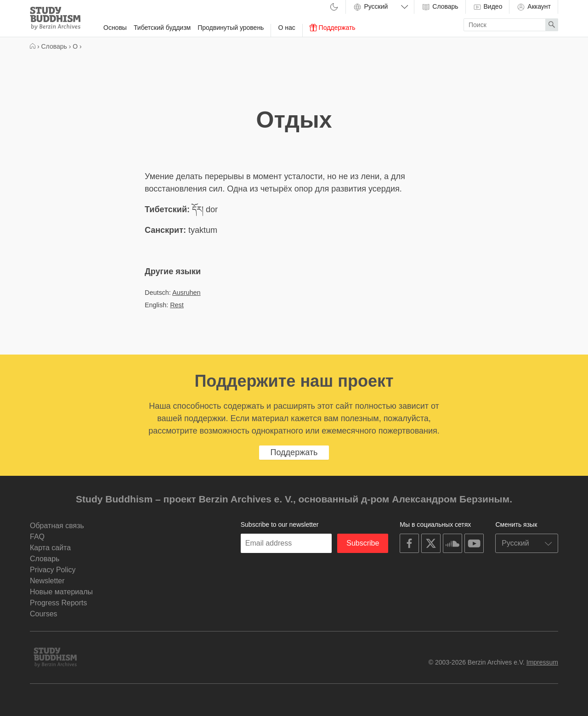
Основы (115, 28)
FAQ (37, 537)
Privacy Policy (53, 570)
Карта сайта (50, 548)
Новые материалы (61, 592)
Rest (177, 305)
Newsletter (47, 581)
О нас (286, 28)
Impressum (542, 662)
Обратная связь (57, 526)
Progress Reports (59, 603)
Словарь (440, 7)
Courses (44, 614)
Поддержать (333, 28)
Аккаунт (534, 7)
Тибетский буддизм (162, 28)
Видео (488, 7)
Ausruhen (187, 293)
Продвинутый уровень (231, 28)
